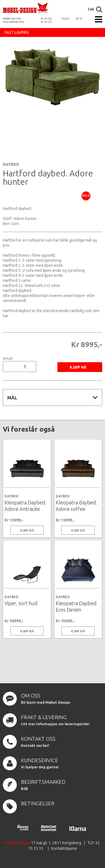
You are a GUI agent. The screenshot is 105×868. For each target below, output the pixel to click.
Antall (8, 358)
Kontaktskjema (64, 848)
